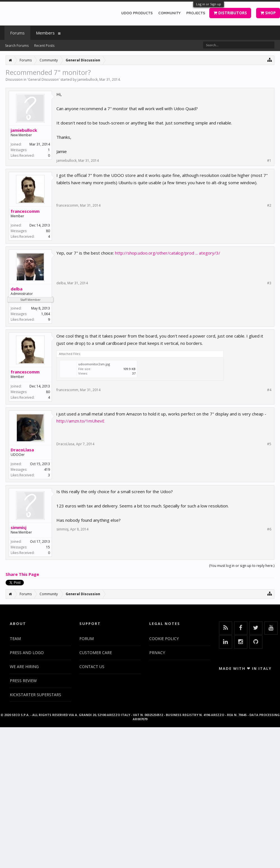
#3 (269, 283)
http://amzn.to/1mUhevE (81, 421)
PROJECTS (196, 13)
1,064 (46, 314)
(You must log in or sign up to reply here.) (242, 566)
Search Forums (17, 46)
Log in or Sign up (209, 4)
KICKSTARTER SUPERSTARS (35, 695)
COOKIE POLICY (164, 639)
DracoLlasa (22, 450)
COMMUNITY (169, 13)
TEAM (15, 639)
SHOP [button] (268, 13)
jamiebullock (88, 79)
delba (17, 289)
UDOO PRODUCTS (137, 13)
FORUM (87, 639)
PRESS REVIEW (23, 681)
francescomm (25, 211)
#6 (269, 529)
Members (45, 33)
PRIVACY (157, 653)
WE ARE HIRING (24, 667)
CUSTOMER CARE (96, 653)
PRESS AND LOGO (27, 653)
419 (47, 469)
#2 (269, 206)
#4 (269, 390)
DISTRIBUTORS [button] (230, 13)
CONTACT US (92, 667)
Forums (17, 33)
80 (48, 231)
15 (48, 547)
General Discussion (43, 79)
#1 (269, 161)
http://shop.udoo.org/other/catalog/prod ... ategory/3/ (168, 253)
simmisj (19, 527)
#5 (269, 444)
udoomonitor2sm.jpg (94, 364)
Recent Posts (44, 46)
